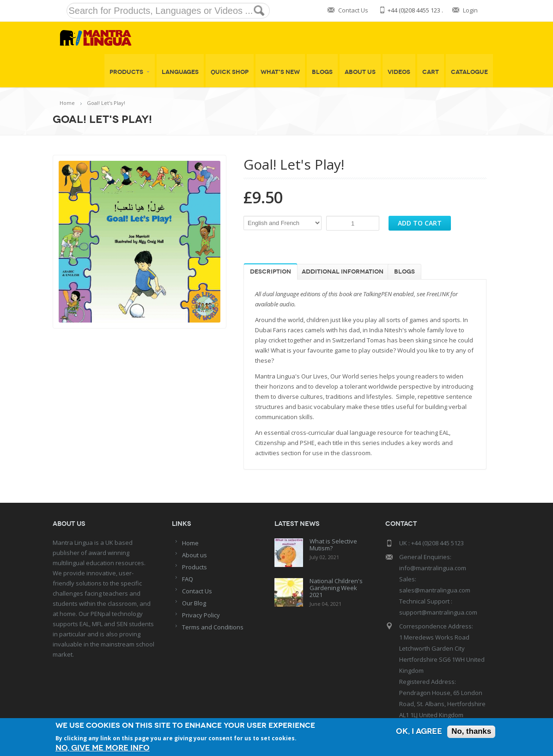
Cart (431, 72)
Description (270, 272)
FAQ (188, 579)
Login (470, 10)
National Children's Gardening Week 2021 (336, 588)
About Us (360, 72)
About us (194, 555)
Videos (399, 72)
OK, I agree (419, 732)
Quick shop (230, 72)
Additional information (343, 272)
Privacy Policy (201, 615)
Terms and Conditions (213, 627)
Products (130, 72)
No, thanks (471, 732)
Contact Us (353, 10)
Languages (180, 72)
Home (67, 103)
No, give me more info (103, 748)
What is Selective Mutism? (333, 545)
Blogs (322, 72)
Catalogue (469, 72)
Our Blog (194, 603)
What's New (280, 72)
